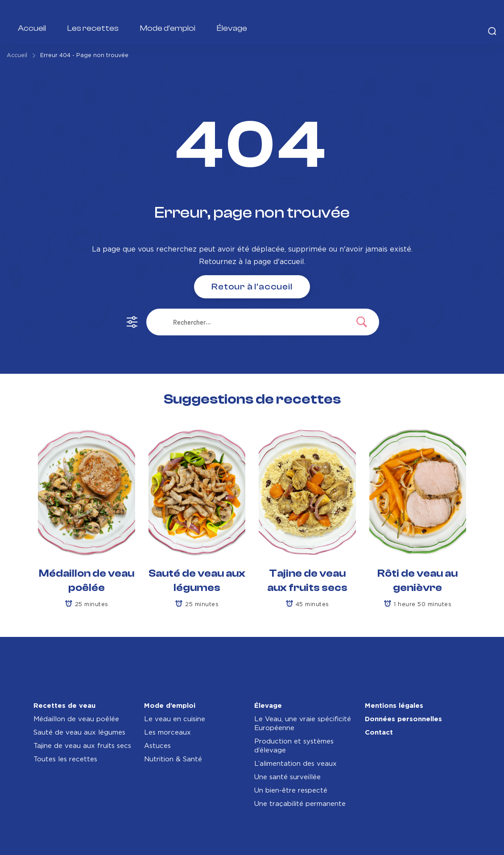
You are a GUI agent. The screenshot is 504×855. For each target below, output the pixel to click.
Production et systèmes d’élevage (294, 746)
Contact (379, 733)
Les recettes (93, 28)
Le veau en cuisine (175, 719)
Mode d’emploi (168, 28)
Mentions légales (394, 706)
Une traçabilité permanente (300, 804)
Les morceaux (167, 733)
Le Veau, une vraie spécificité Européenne (303, 724)
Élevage (232, 28)
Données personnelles (403, 719)
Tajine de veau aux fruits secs (82, 746)
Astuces (157, 746)
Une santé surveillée (287, 777)
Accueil (32, 28)
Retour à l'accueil (252, 287)
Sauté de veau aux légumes (79, 733)
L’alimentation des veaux (295, 764)
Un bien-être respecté (291, 791)
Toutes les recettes (65, 759)
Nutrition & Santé (173, 759)
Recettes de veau (64, 706)
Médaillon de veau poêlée (76, 719)
